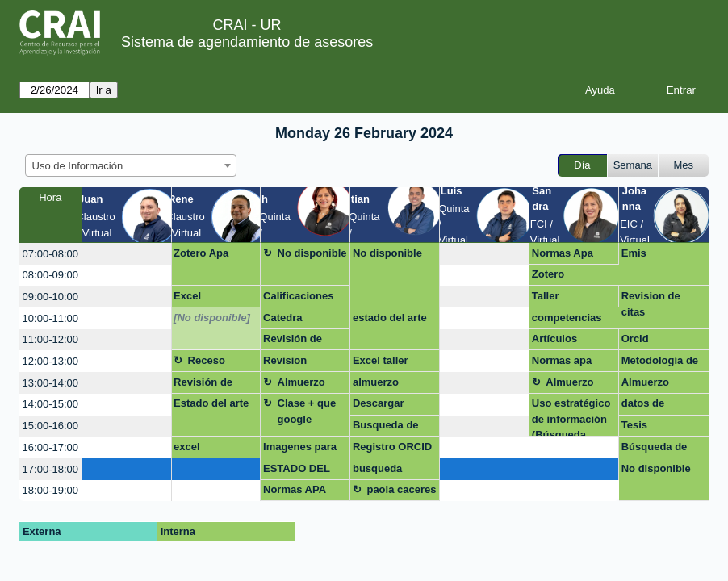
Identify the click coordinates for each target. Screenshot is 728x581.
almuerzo (376, 382)
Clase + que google (307, 411)
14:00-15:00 (50, 404)
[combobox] (131, 165)
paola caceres (401, 489)
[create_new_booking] (127, 254)
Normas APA (295, 489)
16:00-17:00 (50, 447)
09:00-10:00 (50, 297)
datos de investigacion (655, 406)
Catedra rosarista (285, 320)
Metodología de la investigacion (661, 363)
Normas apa (562, 360)
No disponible (312, 253)
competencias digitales (567, 320)
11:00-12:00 (50, 339)
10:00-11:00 (50, 318)
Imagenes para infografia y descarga (300, 449)
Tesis (634, 425)
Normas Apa (563, 253)
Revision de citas (651, 304)
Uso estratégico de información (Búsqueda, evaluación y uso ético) (571, 417)
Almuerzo (301, 382)
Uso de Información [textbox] (78, 166)
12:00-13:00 (50, 361)
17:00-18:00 (50, 469)
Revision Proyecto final (298, 363)
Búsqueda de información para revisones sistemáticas (664, 449)
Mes (684, 165)
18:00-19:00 (50, 490)
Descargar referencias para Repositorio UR (393, 406)
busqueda (377, 468)
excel (187, 447)
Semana (633, 165)
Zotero (548, 274)
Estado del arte (211, 403)
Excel (187, 296)
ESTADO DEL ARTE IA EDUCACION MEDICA (297, 471)
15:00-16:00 (50, 426)
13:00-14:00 (50, 383)
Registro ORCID (392, 447)
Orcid (635, 339)
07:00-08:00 (50, 254)
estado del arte (390, 318)
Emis (634, 253)
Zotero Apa (201, 253)
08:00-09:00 (50, 275)
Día (582, 165)
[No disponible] (212, 318)
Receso (207, 360)
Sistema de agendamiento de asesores (247, 42)
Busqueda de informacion (386, 428)
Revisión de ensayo (293, 341)
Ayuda (600, 90)
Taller (546, 296)
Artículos (554, 339)
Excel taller (381, 360)
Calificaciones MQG (298, 299)
